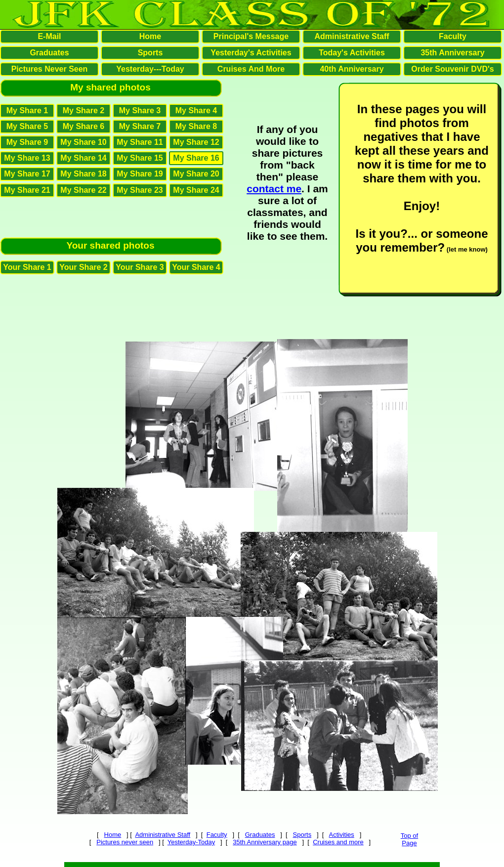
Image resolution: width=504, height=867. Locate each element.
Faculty (217, 835)
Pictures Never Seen (50, 69)
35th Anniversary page (265, 842)
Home (113, 835)
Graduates (260, 835)
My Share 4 (196, 110)
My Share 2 (84, 110)
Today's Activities (352, 53)
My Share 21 (27, 190)
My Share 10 (83, 142)
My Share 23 (140, 190)
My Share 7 (140, 126)
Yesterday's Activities (251, 53)
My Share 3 (140, 110)
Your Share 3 (140, 267)
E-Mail (49, 36)
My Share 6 (84, 126)
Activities (342, 835)
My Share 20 (196, 174)
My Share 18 (83, 174)
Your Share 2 (84, 267)
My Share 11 (140, 142)
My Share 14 (83, 158)
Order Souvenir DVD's (452, 69)
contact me (274, 189)
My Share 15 (140, 158)
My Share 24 (196, 190)
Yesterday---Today (150, 69)
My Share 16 (196, 158)
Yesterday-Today (191, 842)
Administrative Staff (163, 835)
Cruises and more (338, 842)
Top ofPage (409, 839)
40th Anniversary (352, 69)
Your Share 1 (27, 267)
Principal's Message (251, 36)
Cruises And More (251, 69)
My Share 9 (27, 142)
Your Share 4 (196, 267)
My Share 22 (83, 190)
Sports (302, 835)
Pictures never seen (125, 842)
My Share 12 (196, 142)
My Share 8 (196, 126)
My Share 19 (140, 174)
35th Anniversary (452, 53)
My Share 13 (27, 158)
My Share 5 (27, 126)
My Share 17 (27, 174)
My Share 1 (27, 110)
